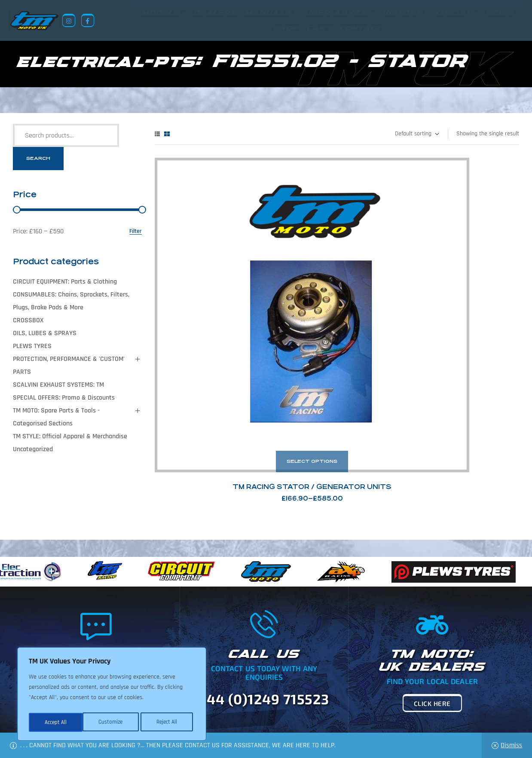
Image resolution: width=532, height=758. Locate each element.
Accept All (168, 722)
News (242, 716)
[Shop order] (417, 134)
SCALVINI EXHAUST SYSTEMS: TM (58, 385)
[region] (112, 696)
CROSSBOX (28, 321)
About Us (213, 716)
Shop (266, 716)
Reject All (112, 722)
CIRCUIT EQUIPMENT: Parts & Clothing (65, 282)
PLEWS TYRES (32, 347)
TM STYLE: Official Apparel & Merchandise (70, 437)
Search (38, 159)
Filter (136, 232)
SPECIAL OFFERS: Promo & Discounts (64, 398)
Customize (56, 722)
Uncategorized (33, 450)
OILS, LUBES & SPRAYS (45, 334)
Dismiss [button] (511, 745)
